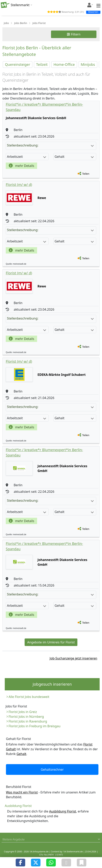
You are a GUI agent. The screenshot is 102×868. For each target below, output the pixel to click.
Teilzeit (42, 64)
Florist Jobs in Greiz (23, 712)
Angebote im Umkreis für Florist (51, 642)
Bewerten (93, 12)
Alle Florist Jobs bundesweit (29, 697)
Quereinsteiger (18, 64)
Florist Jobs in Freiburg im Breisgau (35, 726)
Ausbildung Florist (63, 811)
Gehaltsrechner (52, 769)
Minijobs (88, 64)
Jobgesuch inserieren (52, 684)
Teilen (86, 174)
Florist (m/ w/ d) (19, 185)
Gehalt (21, 754)
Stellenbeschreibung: (50, 145)
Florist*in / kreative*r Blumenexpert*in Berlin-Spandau (44, 107)
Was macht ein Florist (22, 792)
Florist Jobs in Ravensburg (28, 721)
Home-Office (64, 64)
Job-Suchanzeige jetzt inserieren (73, 658)
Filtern (74, 34)
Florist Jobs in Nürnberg (26, 717)
